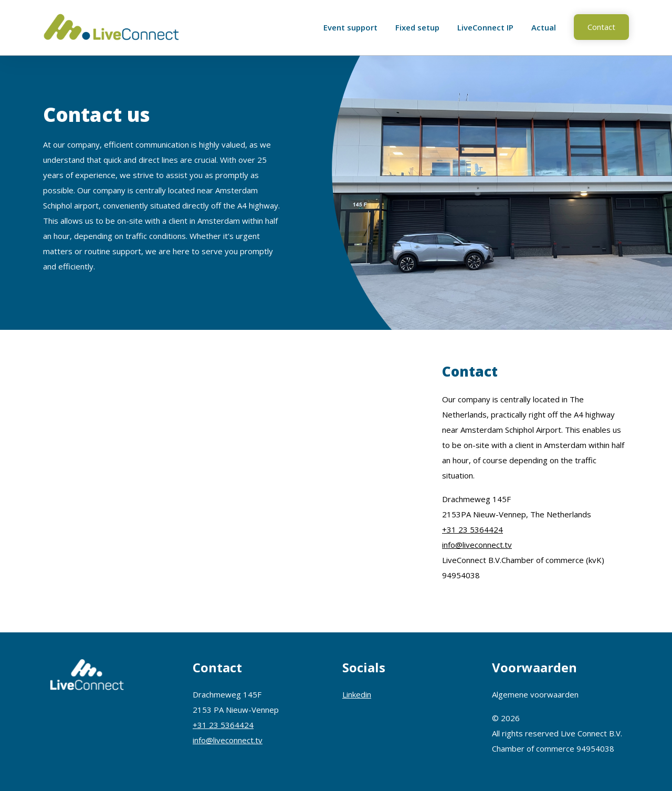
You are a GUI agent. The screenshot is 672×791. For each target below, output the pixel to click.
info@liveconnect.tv (477, 545)
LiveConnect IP (485, 27)
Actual (544, 27)
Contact (601, 27)
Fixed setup (417, 27)
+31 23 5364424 (472, 529)
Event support (350, 27)
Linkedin (357, 694)
